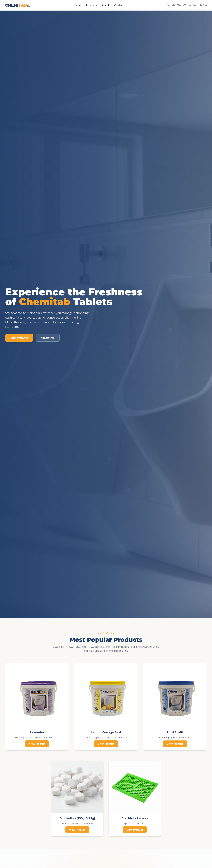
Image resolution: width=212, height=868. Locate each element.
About (105, 5)
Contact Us (48, 338)
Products (91, 5)
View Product (37, 744)
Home (77, 5)
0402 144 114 (198, 5)
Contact (119, 5)
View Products (19, 338)
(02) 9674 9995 (177, 5)
